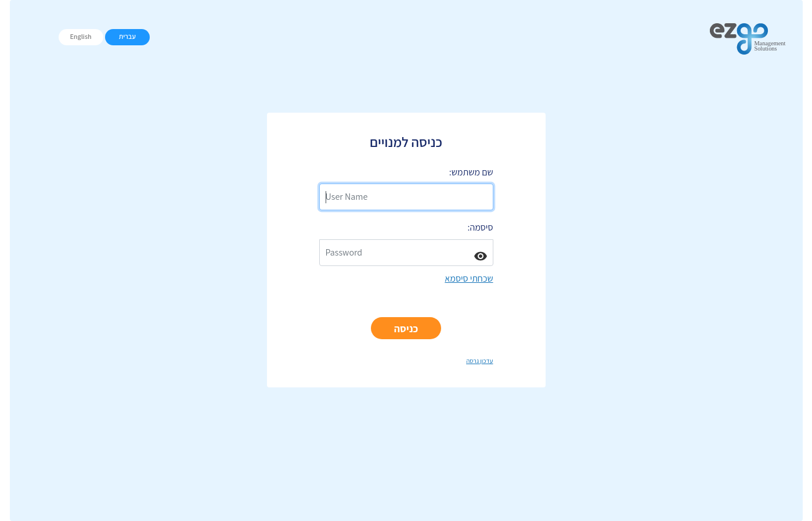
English (80, 36)
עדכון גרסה (479, 361)
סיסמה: (481, 227)
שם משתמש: (471, 172)
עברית (127, 36)
